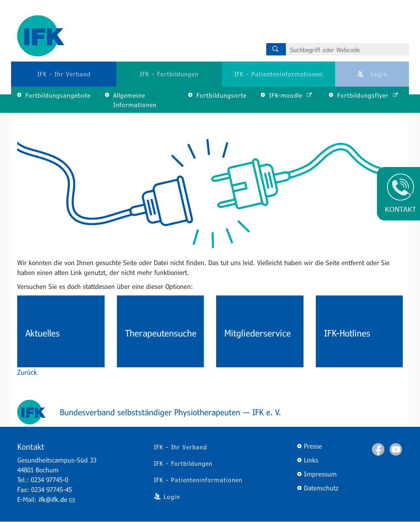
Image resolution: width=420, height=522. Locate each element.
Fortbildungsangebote (58, 95)
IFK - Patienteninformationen (278, 74)
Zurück (27, 372)
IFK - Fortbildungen (169, 74)
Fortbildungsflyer (368, 95)
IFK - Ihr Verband (64, 74)
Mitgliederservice (258, 333)
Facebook (378, 449)
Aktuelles (43, 333)
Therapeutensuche (161, 333)
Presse (313, 446)
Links (311, 460)
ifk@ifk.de (57, 499)
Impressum (320, 474)
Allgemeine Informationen (135, 100)
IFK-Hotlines (347, 333)
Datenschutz (321, 488)
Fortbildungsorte (221, 95)
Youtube (396, 449)
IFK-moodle (291, 95)
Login (372, 74)
